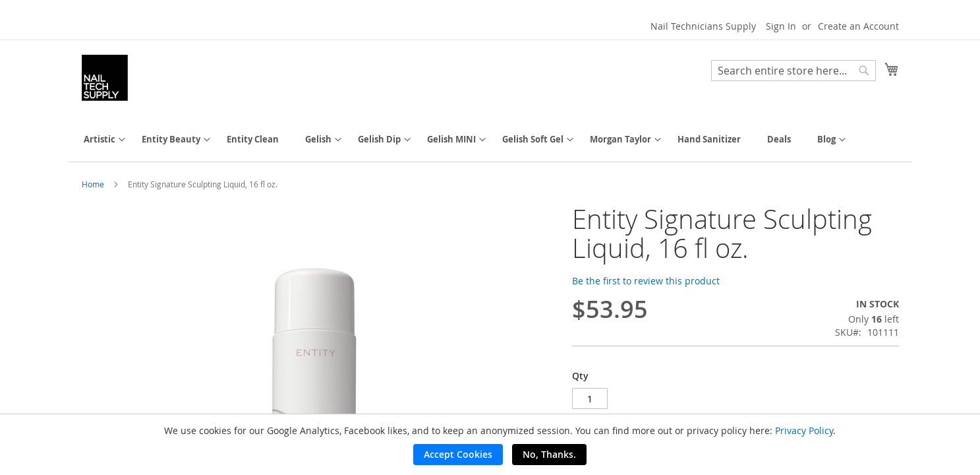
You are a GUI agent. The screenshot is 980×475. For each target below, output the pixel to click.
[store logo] (105, 78)
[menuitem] (100, 140)
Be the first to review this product (646, 281)
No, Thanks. (549, 454)
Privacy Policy (804, 430)
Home (93, 184)
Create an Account (858, 26)
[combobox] (793, 71)
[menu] (490, 140)
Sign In (781, 26)
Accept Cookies (458, 454)
